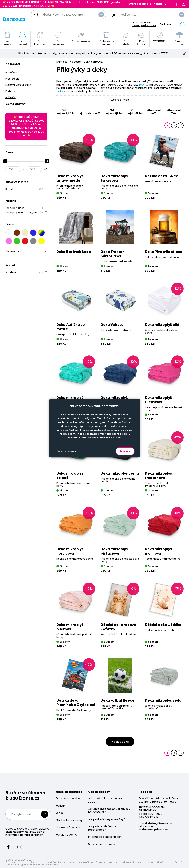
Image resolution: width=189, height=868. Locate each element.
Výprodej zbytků (140, 4)
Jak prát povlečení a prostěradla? (102, 828)
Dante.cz (62, 62)
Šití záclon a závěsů (102, 844)
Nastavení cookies (68, 828)
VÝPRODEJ (160, 37)
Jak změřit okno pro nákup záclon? (106, 800)
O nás (60, 813)
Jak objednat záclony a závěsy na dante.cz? (109, 811)
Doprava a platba (68, 799)
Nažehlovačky (81, 37)
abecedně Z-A (174, 112)
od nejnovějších (65, 112)
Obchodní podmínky (69, 820)
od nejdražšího (135, 112)
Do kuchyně (40, 39)
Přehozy (10, 91)
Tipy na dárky (180, 39)
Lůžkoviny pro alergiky (18, 85)
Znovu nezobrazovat (184, 54)
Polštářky (11, 97)
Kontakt (61, 806)
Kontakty (160, 4)
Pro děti (126, 39)
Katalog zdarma (66, 835)
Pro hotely (141, 39)
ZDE (165, 53)
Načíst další (120, 742)
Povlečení (11, 73)
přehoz (144, 85)
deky (60, 91)
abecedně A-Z (154, 112)
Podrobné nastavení (66, 451)
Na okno (7, 39)
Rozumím (125, 451)
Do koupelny (58, 39)
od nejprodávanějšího (89, 112)
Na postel (23, 39)
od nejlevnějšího (114, 112)
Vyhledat (101, 14)
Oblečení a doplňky (107, 39)
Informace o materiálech (105, 837)
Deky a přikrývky (93, 62)
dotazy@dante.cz (144, 25)
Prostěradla (12, 79)
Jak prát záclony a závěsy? (107, 819)
